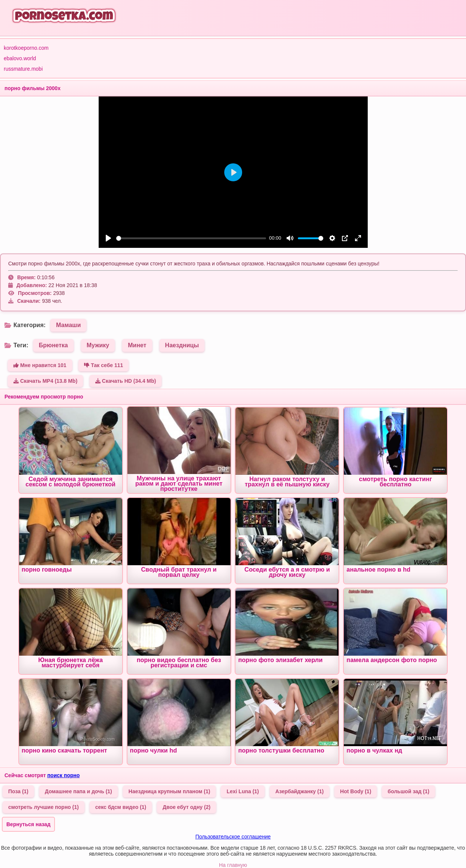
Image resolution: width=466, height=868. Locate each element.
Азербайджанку (300, 791)
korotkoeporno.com (26, 48)
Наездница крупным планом (169, 791)
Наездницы (182, 345)
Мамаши (68, 325)
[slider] (191, 238)
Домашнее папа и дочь (78, 791)
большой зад (408, 791)
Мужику (98, 345)
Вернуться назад (28, 824)
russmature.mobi (23, 69)
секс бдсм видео (121, 807)
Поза (18, 791)
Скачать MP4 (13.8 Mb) (45, 381)
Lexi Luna (243, 791)
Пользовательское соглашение (233, 837)
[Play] (108, 238)
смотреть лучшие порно (44, 807)
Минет (137, 345)
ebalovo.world (20, 58)
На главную (233, 865)
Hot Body (356, 791)
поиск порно (63, 775)
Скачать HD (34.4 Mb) (126, 381)
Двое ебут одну (186, 807)
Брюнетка (53, 345)
